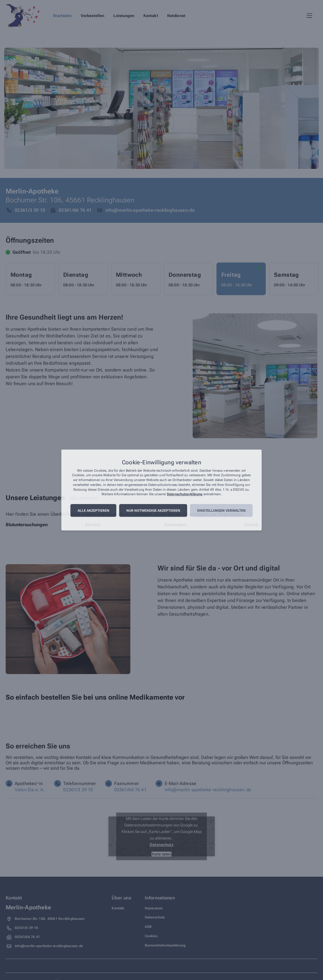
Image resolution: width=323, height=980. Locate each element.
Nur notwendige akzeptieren (153, 511)
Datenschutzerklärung (185, 494)
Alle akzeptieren (93, 511)
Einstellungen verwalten (221, 511)
